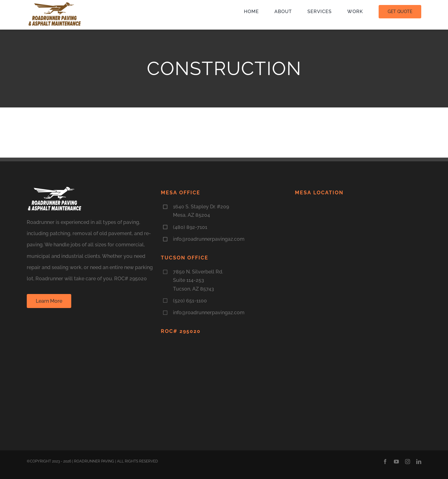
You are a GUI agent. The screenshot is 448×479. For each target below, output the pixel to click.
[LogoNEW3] (55, 4)
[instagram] (408, 462)
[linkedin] (419, 462)
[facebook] (385, 462)
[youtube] (396, 462)
